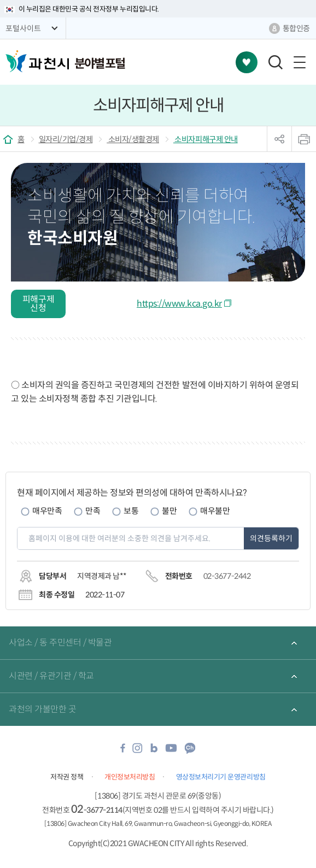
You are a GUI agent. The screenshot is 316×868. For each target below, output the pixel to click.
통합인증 (296, 28)
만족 (93, 511)
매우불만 (215, 511)
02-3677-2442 (227, 576)
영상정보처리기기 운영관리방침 (221, 777)
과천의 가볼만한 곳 (42, 709)
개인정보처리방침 (130, 777)
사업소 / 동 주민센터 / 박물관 (60, 643)
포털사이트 (23, 28)
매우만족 (47, 511)
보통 (131, 511)
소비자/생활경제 (133, 139)
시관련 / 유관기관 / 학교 (51, 676)
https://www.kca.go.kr (179, 304)
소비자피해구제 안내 (206, 139)
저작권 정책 (67, 777)
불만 (169, 511)
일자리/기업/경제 (66, 139)
